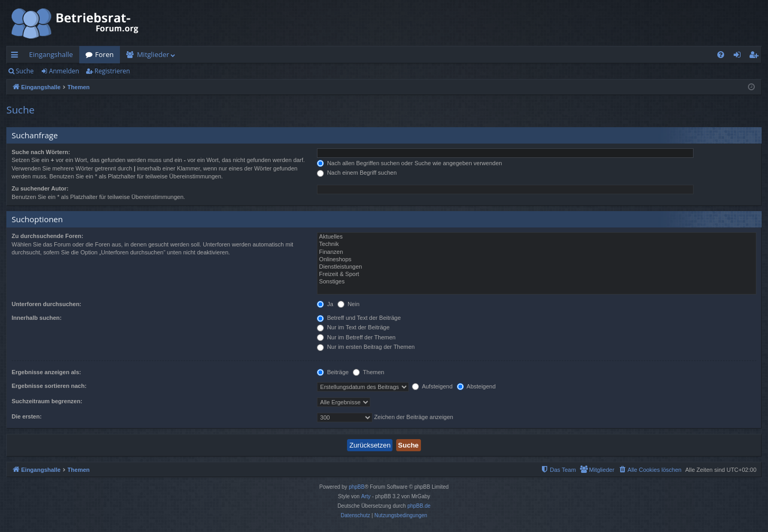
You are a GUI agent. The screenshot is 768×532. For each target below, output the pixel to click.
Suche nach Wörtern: (41, 152)
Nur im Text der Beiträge (353, 327)
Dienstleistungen (537, 267)
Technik (537, 244)
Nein (349, 304)
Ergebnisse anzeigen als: (46, 372)
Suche (25, 71)
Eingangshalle (51, 54)
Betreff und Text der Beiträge (359, 318)
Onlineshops (537, 260)
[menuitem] (721, 55)
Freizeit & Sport (537, 274)
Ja (325, 304)
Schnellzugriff (17, 56)
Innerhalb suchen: (37, 318)
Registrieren (112, 71)
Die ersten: (27, 416)
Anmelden (64, 71)
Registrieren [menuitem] (756, 56)
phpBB (357, 487)
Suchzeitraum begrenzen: (47, 401)
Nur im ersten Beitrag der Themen (366, 347)
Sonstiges (537, 282)
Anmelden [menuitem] (740, 56)
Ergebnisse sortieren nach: (49, 386)
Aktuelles (537, 237)
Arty (366, 496)
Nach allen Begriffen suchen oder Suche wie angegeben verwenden (409, 163)
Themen (368, 372)
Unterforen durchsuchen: (46, 304)
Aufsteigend (432, 386)
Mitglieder (153, 54)
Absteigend (476, 386)
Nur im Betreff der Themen (356, 337)
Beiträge (333, 372)
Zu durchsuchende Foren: (48, 236)
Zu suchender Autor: (40, 188)
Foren (104, 54)
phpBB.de (419, 506)
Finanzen (537, 252)
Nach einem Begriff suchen (357, 173)
